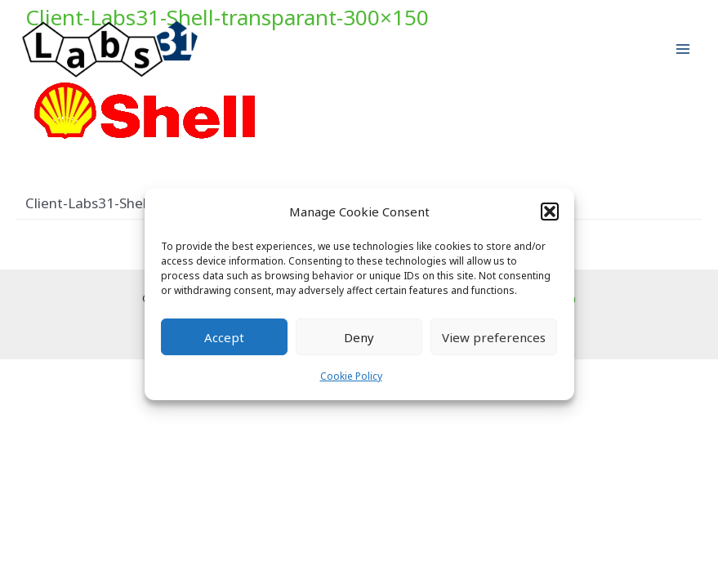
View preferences (494, 337)
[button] (550, 212)
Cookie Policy (351, 376)
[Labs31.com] (110, 49)
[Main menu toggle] (684, 50)
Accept (224, 337)
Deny (359, 337)
